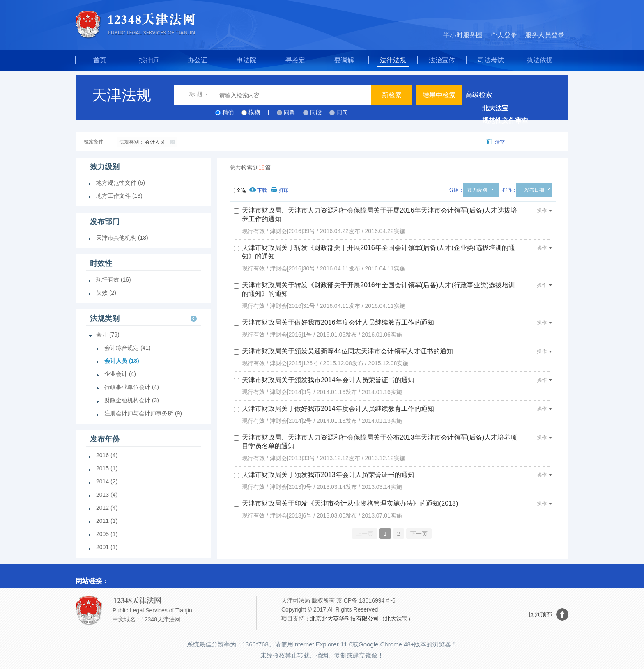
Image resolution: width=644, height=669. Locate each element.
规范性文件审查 (505, 120)
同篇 (290, 112)
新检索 (392, 95)
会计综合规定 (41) (128, 348)
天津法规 (122, 95)
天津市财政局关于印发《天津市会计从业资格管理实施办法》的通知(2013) (350, 503)
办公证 (198, 60)
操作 (544, 211)
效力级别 (477, 190)
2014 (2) (107, 481)
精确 (228, 112)
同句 (342, 112)
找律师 (149, 60)
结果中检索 (439, 95)
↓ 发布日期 (532, 190)
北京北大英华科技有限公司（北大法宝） (362, 619)
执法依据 (540, 60)
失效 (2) (106, 293)
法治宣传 (442, 60)
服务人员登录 (545, 35)
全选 (241, 190)
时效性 (101, 263)
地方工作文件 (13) (119, 196)
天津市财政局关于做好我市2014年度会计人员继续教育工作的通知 (338, 409)
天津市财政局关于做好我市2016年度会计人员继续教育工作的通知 (338, 322)
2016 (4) (107, 455)
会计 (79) (108, 334)
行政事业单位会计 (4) (132, 387)
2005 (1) (107, 534)
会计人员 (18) (122, 361)
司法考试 (491, 60)
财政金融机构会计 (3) (132, 400)
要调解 (344, 60)
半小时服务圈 (463, 35)
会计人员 (148, 141)
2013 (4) (107, 495)
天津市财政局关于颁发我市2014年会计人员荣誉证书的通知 (328, 380)
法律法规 (393, 60)
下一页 (419, 534)
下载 (258, 190)
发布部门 (105, 222)
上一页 (365, 534)
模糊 (254, 112)
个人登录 (504, 35)
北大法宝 (495, 108)
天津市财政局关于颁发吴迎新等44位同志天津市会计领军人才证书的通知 (347, 351)
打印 (280, 190)
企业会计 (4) (120, 374)
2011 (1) (107, 521)
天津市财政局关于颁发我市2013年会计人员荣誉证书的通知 (328, 475)
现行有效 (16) (114, 280)
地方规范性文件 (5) (121, 183)
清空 (496, 142)
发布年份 (105, 439)
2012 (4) (107, 508)
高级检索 (479, 95)
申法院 (246, 60)
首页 (100, 60)
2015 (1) (107, 468)
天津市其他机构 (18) (122, 238)
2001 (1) (107, 547)
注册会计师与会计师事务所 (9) (143, 413)
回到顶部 (540, 614)
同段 (316, 112)
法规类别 (105, 318)
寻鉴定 (295, 60)
